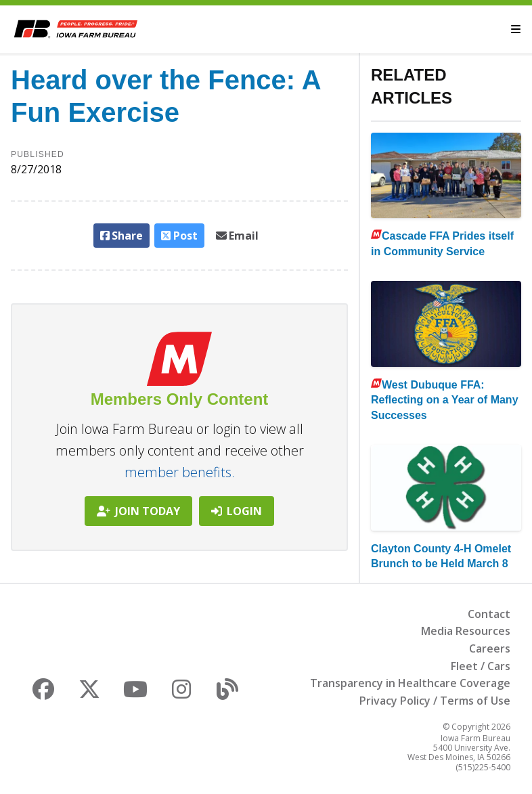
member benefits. (180, 472)
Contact (489, 614)
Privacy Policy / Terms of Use (435, 701)
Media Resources (466, 631)
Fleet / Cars (481, 666)
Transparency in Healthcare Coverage (410, 683)
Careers (490, 648)
